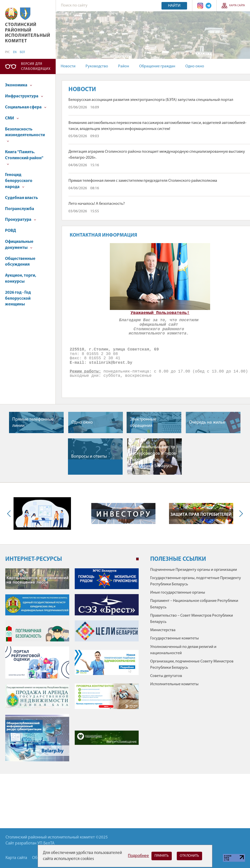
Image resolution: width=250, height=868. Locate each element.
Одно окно (195, 66)
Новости (68, 66)
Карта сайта (237, 6)
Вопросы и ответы (89, 457)
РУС (7, 52)
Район (124, 66)
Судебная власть (21, 198)
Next (240, 513)
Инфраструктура (24, 96)
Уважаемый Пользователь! (160, 313)
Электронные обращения (143, 423)
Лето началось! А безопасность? (97, 204)
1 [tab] (137, 559)
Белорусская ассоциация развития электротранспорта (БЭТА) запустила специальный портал (151, 100)
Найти (174, 6)
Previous (10, 513)
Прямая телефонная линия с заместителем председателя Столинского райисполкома (143, 181)
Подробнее (138, 856)
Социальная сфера (26, 107)
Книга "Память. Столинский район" (24, 158)
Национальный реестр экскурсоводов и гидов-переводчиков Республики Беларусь (154, 457)
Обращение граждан (157, 66)
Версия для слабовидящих (36, 66)
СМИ (12, 118)
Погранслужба (20, 209)
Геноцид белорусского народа (19, 181)
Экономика (19, 85)
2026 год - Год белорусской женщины (18, 299)
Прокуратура (21, 220)
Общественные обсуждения (20, 262)
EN (15, 52)
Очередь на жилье (207, 422)
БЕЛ (22, 52)
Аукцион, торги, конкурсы (21, 279)
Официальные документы (19, 245)
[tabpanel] (72, 667)
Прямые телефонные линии (33, 423)
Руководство (97, 66)
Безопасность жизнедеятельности (25, 135)
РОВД (11, 231)
